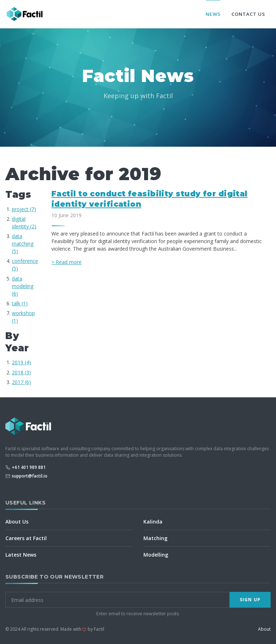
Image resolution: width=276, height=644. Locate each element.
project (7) (24, 209)
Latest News (21, 555)
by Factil (96, 629)
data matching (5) (23, 244)
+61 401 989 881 (29, 467)
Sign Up (250, 600)
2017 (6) (21, 382)
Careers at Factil (26, 538)
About (264, 629)
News (213, 14)
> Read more (66, 262)
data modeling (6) (23, 286)
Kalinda (153, 522)
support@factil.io (30, 476)
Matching (155, 538)
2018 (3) (21, 372)
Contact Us (248, 14)
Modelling (156, 555)
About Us (17, 522)
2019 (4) (21, 362)
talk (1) (20, 303)
